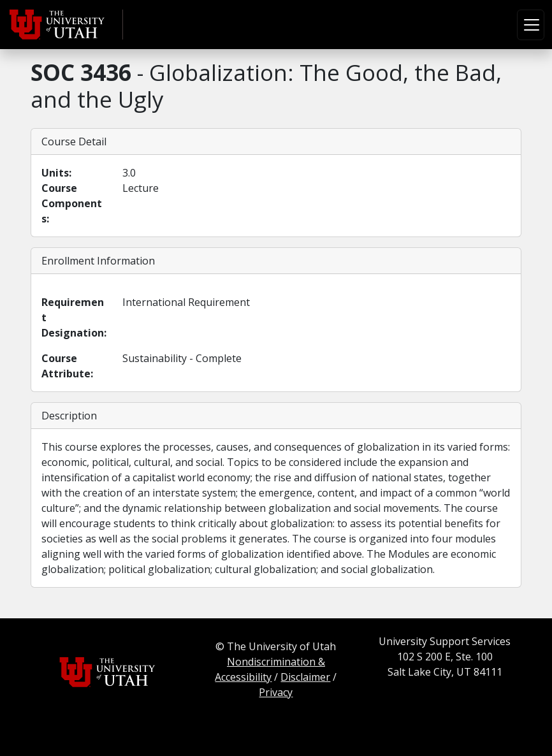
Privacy (276, 692)
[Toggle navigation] (531, 25)
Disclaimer (305, 677)
